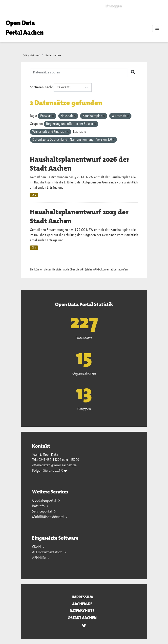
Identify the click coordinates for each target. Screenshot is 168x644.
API (82, 270)
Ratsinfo (39, 506)
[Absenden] (133, 72)
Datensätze (53, 55)
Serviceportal (42, 511)
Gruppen (84, 409)
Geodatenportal (44, 500)
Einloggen (114, 6)
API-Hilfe (39, 557)
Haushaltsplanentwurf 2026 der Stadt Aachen (80, 164)
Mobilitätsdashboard (48, 517)
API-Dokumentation (105, 270)
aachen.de (82, 604)
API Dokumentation (48, 552)
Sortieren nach (41, 87)
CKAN (37, 547)
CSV (34, 195)
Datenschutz (82, 611)
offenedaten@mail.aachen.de (54, 465)
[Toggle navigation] (157, 29)
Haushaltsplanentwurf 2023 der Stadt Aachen (79, 217)
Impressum (82, 597)
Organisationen (84, 373)
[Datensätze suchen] (79, 72)
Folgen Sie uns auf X (50, 470)
